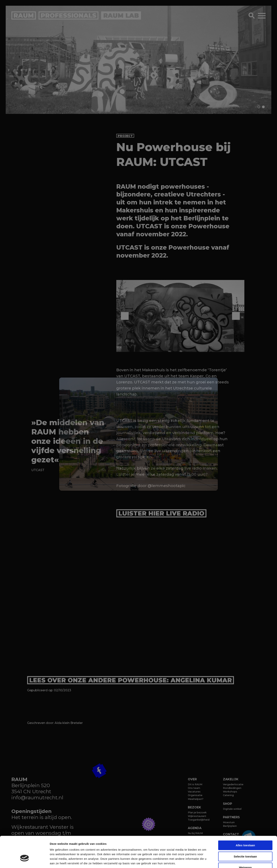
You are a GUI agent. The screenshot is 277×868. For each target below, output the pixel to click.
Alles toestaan (245, 822)
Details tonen (205, 861)
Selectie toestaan (245, 833)
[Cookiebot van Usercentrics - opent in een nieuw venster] (25, 861)
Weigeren (245, 844)
